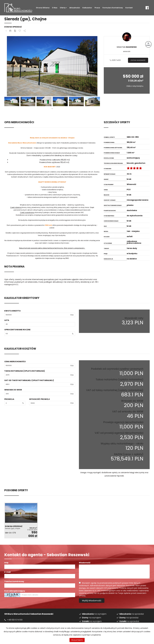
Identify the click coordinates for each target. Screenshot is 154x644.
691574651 (115, 60)
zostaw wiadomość (138, 60)
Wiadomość (85, 563)
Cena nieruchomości (15, 362)
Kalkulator (87, 8)
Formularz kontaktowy (113, 8)
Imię (6, 563)
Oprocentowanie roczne (17, 330)
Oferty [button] (63, 8)
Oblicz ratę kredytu (135, 86)
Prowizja (9, 399)
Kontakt (129, 8)
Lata (7, 320)
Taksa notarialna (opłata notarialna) (25, 371)
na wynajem (94, 614)
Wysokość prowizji (39, 399)
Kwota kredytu (12, 311)
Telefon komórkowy (14, 581)
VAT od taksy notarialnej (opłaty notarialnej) (29, 380)
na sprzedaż (132, 614)
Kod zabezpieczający (15, 591)
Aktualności (75, 8)
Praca (97, 8)
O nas (55, 8)
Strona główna (43, 8)
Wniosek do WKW (13, 390)
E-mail (7, 572)
